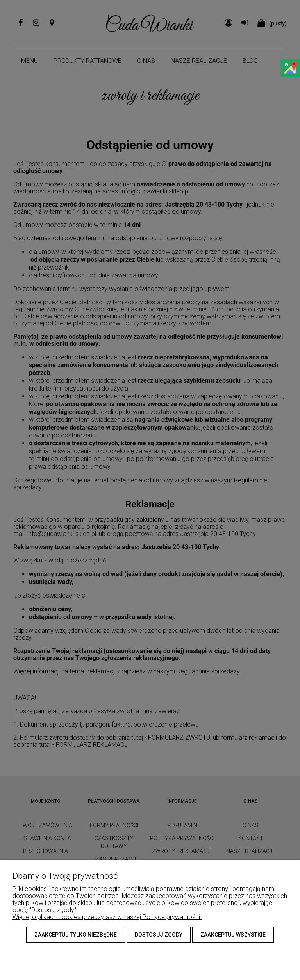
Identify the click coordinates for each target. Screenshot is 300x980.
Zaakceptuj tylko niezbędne (76, 935)
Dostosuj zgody (159, 935)
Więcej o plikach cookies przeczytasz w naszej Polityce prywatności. (107, 917)
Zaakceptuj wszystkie (233, 935)
